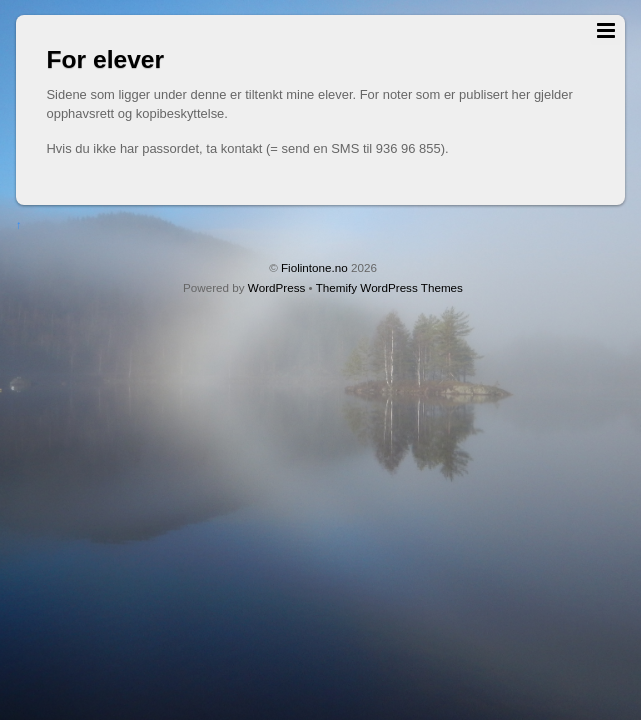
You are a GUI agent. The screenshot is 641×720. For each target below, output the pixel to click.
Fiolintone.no (314, 267)
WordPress (276, 287)
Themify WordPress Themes (389, 287)
